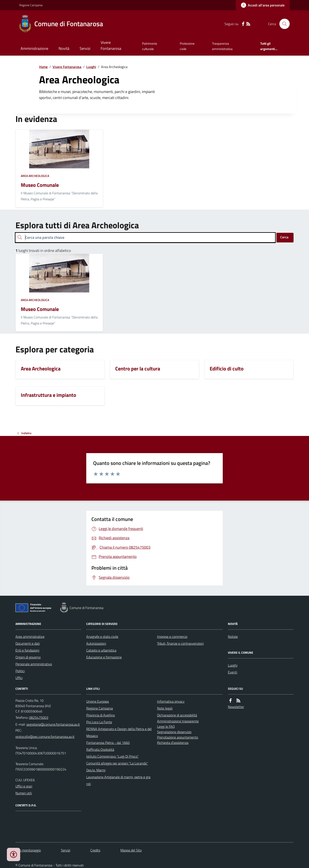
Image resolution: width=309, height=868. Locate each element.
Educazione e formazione (104, 657)
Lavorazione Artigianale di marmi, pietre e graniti (118, 780)
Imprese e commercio (172, 637)
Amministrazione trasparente (178, 721)
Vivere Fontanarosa (111, 45)
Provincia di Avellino (101, 715)
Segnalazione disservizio (174, 732)
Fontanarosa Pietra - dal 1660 (108, 743)
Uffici (19, 678)
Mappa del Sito (131, 850)
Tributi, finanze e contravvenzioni (180, 643)
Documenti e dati (28, 643)
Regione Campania (31, 5)
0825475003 (39, 717)
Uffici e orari (24, 786)
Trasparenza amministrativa (222, 46)
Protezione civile (187, 46)
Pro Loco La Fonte (99, 722)
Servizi (85, 48)
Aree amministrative (30, 637)
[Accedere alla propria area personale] (263, 5)
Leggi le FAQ (166, 726)
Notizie (233, 637)
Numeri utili (24, 793)
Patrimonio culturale (150, 46)
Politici (20, 671)
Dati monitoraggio (28, 850)
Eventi (233, 672)
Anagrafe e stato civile (102, 637)
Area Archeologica (35, 176)
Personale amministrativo (34, 664)
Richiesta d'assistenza (173, 743)
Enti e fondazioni (27, 650)
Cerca (284, 237)
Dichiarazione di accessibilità (177, 715)
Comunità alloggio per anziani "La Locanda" (117, 763)
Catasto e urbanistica (101, 650)
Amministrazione (34, 48)
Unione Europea (98, 701)
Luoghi (91, 67)
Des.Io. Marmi (96, 770)
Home (43, 67)
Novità (64, 48)
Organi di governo (28, 657)
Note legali (165, 708)
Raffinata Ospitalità (100, 749)
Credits (95, 850)
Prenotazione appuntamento (178, 737)
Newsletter (236, 707)
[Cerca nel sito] (283, 24)
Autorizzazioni (96, 643)
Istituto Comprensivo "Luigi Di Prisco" (112, 756)
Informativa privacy (171, 701)
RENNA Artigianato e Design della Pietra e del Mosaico (119, 732)
